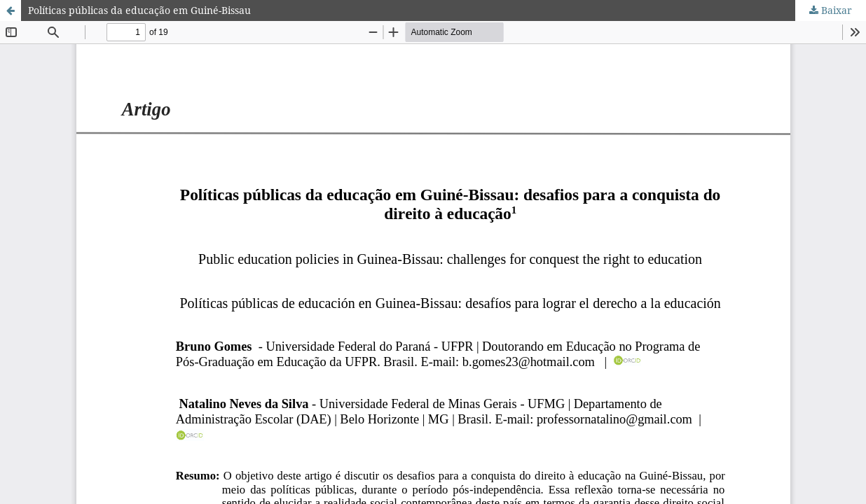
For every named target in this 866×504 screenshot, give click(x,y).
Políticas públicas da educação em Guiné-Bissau (139, 10)
